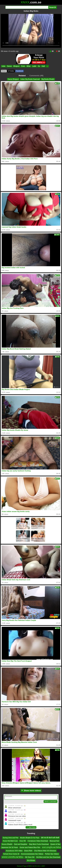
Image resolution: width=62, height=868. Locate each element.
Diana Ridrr (28, 851)
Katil (43, 66)
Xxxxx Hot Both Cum (10, 841)
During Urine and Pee (11, 838)
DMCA (30, 866)
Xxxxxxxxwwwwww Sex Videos (32, 854)
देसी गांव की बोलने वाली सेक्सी (50, 838)
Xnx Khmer (31, 860)
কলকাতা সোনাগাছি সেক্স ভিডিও (13, 857)
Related (22, 76)
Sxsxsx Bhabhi (7, 844)
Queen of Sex (55, 844)
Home (19, 866)
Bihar (29, 66)
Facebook (19, 71)
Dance (9, 66)
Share (4, 71)
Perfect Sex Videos (52, 854)
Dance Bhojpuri (13, 79)
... (47, 66)
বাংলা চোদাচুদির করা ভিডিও (51, 847)
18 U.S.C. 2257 (40, 866)
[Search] (27, 7)
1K (58, 51)
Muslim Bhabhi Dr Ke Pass (30, 838)
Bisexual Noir (54, 841)
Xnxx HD (23, 841)
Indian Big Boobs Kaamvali (30, 79)
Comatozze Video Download (38, 841)
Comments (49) (36, 76)
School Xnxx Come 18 (11, 854)
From (23, 66)
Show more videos (31, 791)
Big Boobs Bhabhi (48, 79)
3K (52, 51)
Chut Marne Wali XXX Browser (45, 851)
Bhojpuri (16, 66)
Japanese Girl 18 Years (10, 847)
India (3, 66)
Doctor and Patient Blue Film (30, 847)
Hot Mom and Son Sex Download (48, 857)
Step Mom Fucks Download (39, 844)
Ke (39, 66)
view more (31, 827)
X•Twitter (11, 71)
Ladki (34, 66)
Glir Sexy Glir (30, 857)
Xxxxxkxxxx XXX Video (14, 851)
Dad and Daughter (21, 844)
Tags (25, 866)
